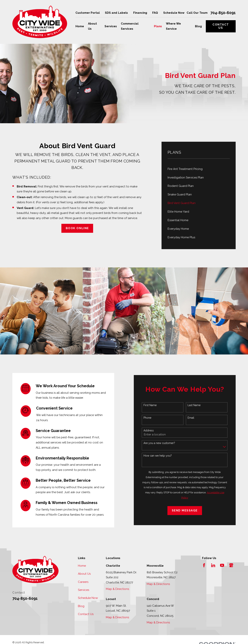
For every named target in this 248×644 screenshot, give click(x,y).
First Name (151, 405)
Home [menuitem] (80, 26)
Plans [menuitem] (158, 26)
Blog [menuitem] (198, 26)
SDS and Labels (116, 13)
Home (82, 566)
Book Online (77, 228)
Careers (83, 582)
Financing (140, 13)
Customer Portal (88, 13)
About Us (84, 574)
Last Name (195, 405)
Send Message (185, 510)
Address (149, 430)
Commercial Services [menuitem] (130, 26)
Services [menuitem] (111, 26)
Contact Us (221, 26)
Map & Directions (117, 589)
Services (84, 590)
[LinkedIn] (213, 565)
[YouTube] (222, 565)
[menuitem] (199, 169)
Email (192, 418)
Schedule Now (174, 13)
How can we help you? (158, 456)
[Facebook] (204, 565)
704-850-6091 (223, 13)
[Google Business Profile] (231, 565)
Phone (148, 418)
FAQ (155, 13)
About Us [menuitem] (92, 26)
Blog (81, 606)
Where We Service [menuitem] (173, 26)
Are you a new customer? (160, 443)
